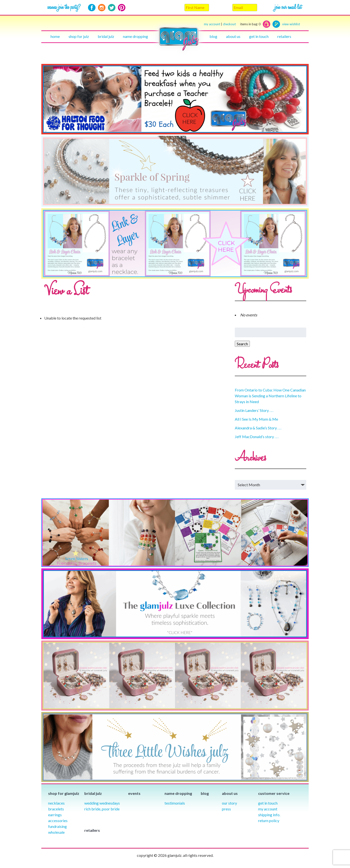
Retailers (284, 36)
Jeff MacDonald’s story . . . (257, 437)
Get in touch (259, 36)
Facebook (92, 8)
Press (226, 809)
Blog (213, 36)
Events (134, 793)
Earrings (55, 815)
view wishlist (291, 24)
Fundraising (57, 826)
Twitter (112, 8)
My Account (268, 809)
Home (55, 36)
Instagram (102, 8)
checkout (242, 24)
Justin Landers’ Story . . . (254, 410)
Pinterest (122, 8)
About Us (233, 36)
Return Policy (269, 820)
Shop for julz (79, 36)
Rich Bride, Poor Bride (102, 809)
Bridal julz (106, 36)
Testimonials (175, 803)
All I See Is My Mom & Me (256, 419)
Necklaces (56, 803)
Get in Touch (268, 803)
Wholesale (56, 832)
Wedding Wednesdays (102, 803)
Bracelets (56, 809)
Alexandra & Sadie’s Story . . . (258, 428)
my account (212, 24)
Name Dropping (136, 36)
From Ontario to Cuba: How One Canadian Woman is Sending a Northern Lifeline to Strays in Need (270, 396)
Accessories (58, 820)
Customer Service (274, 793)
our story (229, 803)
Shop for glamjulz (64, 793)
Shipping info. (269, 815)
